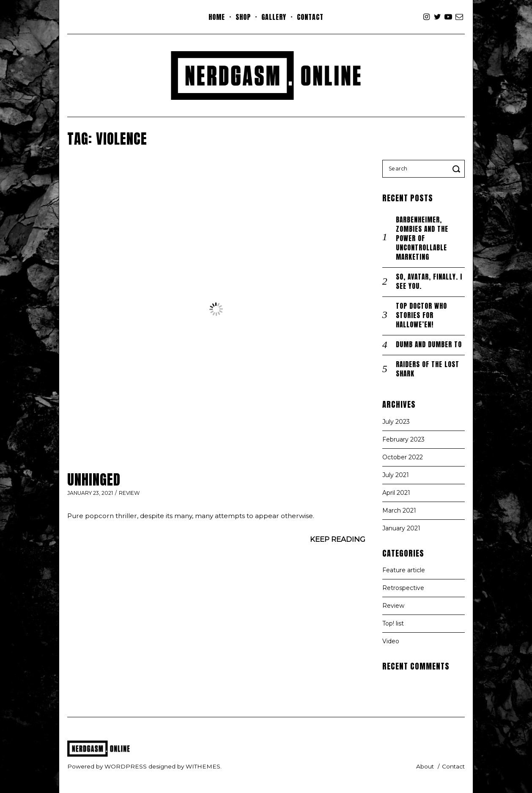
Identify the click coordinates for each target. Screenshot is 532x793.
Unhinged (94, 480)
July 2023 (396, 422)
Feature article (404, 570)
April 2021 (396, 493)
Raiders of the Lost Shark (428, 369)
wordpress (126, 766)
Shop (243, 17)
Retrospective (403, 588)
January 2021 (401, 528)
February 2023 (403, 439)
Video (391, 641)
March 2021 (399, 510)
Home (217, 17)
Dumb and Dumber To (429, 344)
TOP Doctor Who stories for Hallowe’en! (421, 315)
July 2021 (396, 475)
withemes (203, 766)
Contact (310, 17)
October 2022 (403, 457)
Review (129, 493)
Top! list (393, 623)
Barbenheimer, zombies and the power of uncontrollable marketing (422, 238)
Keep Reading (338, 539)
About (425, 766)
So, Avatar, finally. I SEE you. (429, 281)
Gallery (274, 17)
